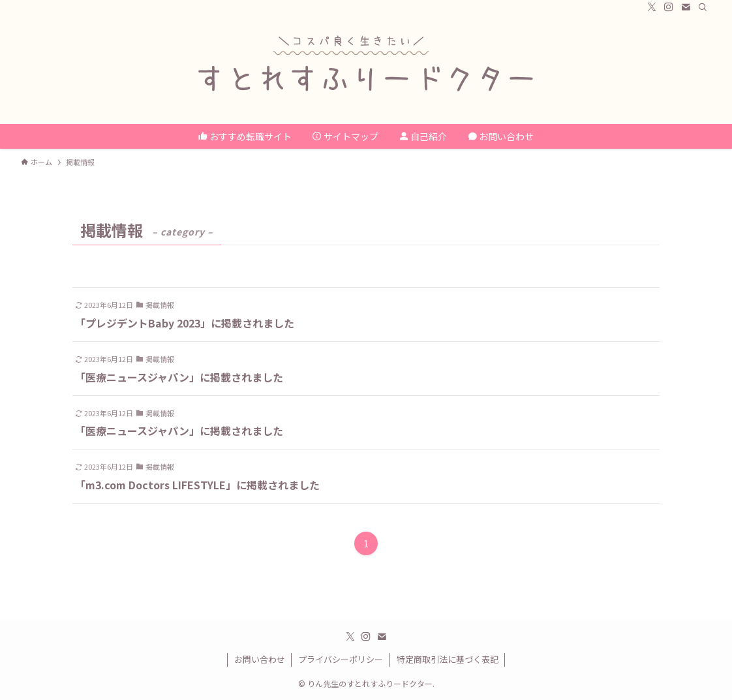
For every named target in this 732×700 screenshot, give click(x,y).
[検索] (703, 7)
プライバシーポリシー (341, 659)
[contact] (686, 7)
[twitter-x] (652, 7)
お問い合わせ (260, 659)
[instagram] (669, 7)
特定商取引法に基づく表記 (448, 659)
